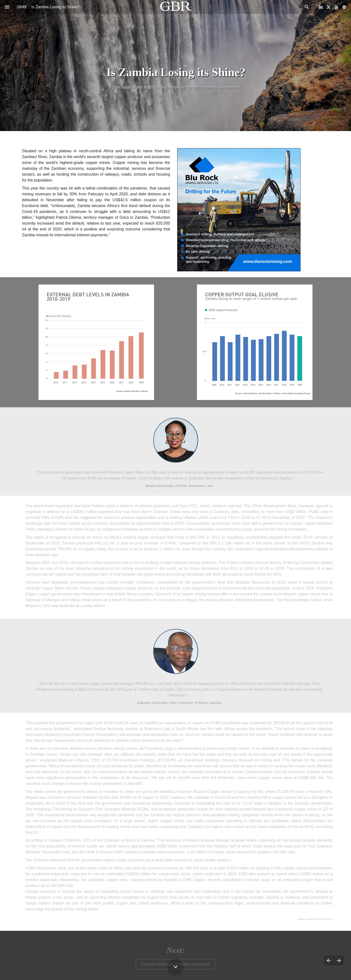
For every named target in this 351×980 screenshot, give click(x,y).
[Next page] (339, 960)
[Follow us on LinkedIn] (321, 7)
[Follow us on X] (329, 7)
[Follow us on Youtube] (336, 7)
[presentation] (175, 66)
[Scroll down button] (175, 967)
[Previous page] (329, 960)
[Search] (307, 7)
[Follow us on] (344, 7)
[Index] (7, 7)
